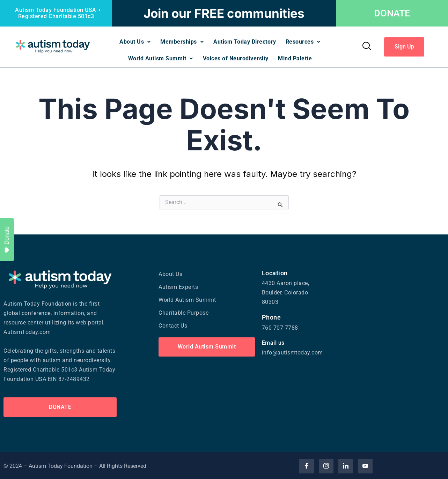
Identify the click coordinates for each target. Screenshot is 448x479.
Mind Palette (296, 57)
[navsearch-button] (366, 46)
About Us (134, 41)
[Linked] (346, 465)
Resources (304, 41)
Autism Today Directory (245, 41)
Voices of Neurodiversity (236, 57)
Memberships (182, 41)
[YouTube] (365, 465)
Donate (7, 240)
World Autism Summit (160, 57)
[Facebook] (307, 465)
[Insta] (326, 465)
